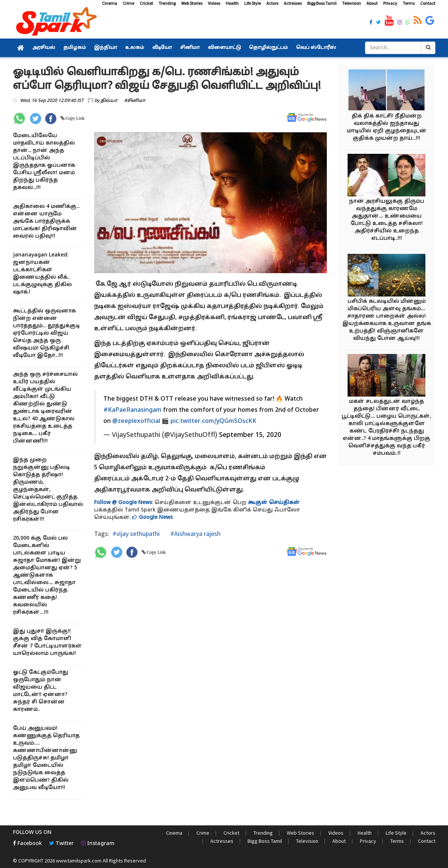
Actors (272, 3)
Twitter (62, 844)
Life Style (253, 3)
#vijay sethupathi (136, 534)
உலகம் (135, 48)
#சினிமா (135, 101)
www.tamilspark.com (79, 861)
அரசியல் (44, 48)
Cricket (146, 3)
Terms (409, 3)
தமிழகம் (75, 48)
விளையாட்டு (224, 48)
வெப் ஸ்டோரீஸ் (316, 48)
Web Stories (192, 3)
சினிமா (190, 48)
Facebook (27, 844)
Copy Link (75, 118)
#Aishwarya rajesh (195, 534)
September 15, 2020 (250, 435)
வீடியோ (162, 48)
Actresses (293, 3)
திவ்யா (109, 101)
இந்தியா (106, 48)
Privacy (390, 3)
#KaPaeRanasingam (132, 410)
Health (232, 3)
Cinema (109, 3)
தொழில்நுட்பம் (268, 48)
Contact (428, 3)
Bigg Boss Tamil (322, 3)
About (372, 3)
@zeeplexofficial (136, 421)
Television (351, 3)
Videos (214, 3)
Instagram (98, 844)
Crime (128, 3)
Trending (167, 3)
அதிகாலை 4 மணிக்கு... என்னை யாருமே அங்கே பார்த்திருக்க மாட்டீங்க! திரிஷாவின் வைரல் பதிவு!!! (46, 221)
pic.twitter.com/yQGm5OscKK (213, 421)
